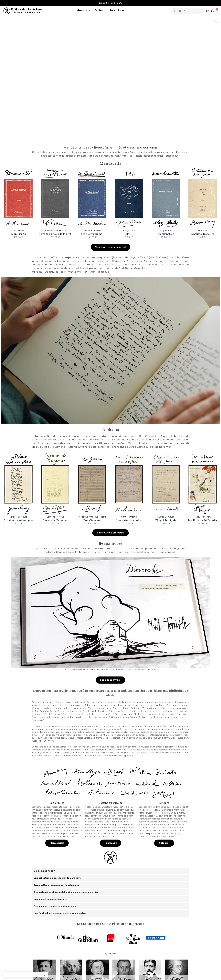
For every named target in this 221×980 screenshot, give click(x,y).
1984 (129, 234)
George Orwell (129, 231)
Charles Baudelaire (92, 231)
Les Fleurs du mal (92, 234)
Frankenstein (166, 234)
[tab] (111, 871)
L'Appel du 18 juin (166, 520)
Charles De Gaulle (166, 517)
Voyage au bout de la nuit (55, 234)
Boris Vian (203, 231)
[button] (111, 247)
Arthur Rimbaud (18, 231)
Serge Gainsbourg (18, 517)
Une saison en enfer (129, 520)
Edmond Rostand (55, 517)
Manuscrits (18, 234)
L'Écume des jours (203, 234)
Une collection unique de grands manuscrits (58, 878)
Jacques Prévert (203, 517)
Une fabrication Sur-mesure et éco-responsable (60, 913)
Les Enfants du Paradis (203, 520)
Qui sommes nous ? (44, 871)
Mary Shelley (166, 231)
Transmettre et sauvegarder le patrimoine (57, 885)
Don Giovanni (92, 520)
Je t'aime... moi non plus (18, 520)
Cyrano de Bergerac (55, 520)
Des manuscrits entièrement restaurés (55, 906)
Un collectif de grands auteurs (50, 899)
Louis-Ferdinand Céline (55, 231)
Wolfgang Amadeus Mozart (92, 517)
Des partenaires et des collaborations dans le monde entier (66, 892)
